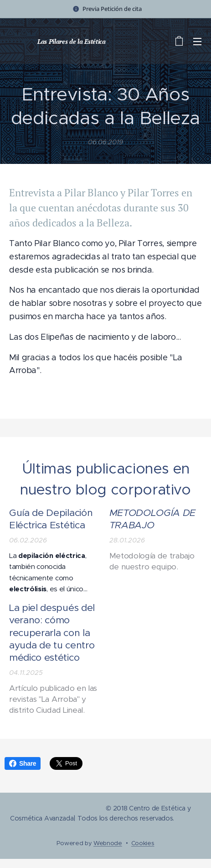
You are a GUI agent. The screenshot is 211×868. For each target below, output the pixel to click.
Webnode (108, 843)
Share (23, 763)
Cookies (143, 843)
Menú (197, 42)
